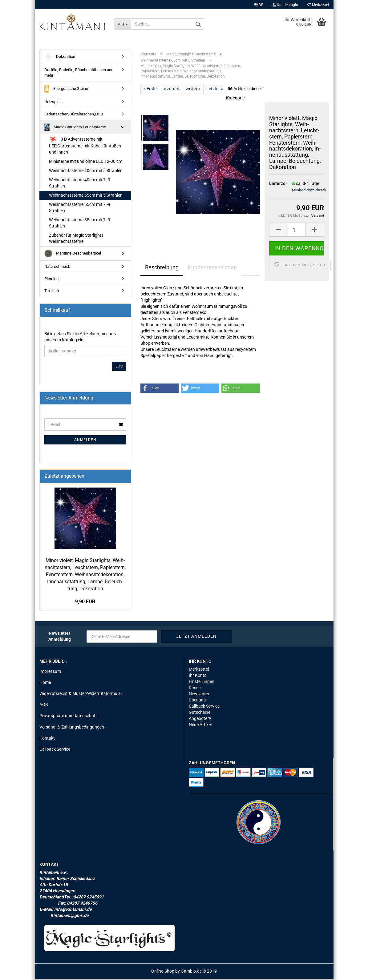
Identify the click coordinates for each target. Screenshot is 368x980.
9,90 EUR (85, 603)
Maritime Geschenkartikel (73, 255)
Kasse (195, 689)
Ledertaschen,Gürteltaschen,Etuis (74, 115)
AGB (44, 706)
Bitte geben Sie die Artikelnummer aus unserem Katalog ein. (80, 338)
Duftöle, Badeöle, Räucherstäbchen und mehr (79, 74)
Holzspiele (53, 103)
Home (45, 684)
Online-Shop (163, 972)
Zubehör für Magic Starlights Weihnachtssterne (76, 239)
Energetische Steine (66, 90)
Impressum (50, 673)
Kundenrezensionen (212, 269)
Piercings (53, 280)
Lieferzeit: (276, 184)
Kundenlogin (285, 5)
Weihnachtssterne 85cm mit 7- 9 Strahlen (80, 224)
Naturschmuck (57, 268)
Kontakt (47, 739)
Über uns (197, 701)
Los (119, 367)
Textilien (52, 292)
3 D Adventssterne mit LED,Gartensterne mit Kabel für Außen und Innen (85, 146)
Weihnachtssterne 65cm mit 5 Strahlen (86, 196)
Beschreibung (162, 269)
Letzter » (215, 90)
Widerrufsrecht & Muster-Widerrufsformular (81, 695)
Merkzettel (318, 5)
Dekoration (60, 58)
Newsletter (199, 695)
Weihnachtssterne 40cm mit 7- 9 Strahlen (80, 184)
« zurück (172, 90)
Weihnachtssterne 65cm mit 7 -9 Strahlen (80, 209)
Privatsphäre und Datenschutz (69, 717)
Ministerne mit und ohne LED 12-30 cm (86, 163)
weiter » (193, 90)
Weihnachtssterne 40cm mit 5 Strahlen (86, 172)
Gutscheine (200, 713)
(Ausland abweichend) (309, 191)
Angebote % (200, 719)
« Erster (151, 90)
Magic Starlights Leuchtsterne (75, 129)
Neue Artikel (200, 725)
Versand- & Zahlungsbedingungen (72, 728)
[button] (160, 389)
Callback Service (55, 750)
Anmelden (85, 441)
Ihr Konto (198, 677)
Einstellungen (202, 682)
